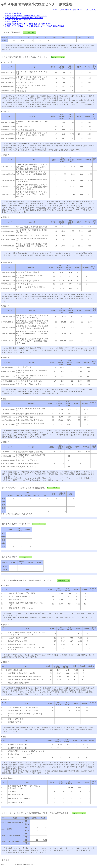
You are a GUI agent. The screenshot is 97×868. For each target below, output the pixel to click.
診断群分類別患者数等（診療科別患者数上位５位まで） (26, 15)
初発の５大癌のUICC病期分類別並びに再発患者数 (24, 18)
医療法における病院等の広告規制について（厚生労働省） (75, 10)
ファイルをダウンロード (30, 32)
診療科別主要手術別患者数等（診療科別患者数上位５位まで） (29, 24)
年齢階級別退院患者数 (13, 13)
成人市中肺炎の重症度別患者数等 (18, 20)
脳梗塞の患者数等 (12, 22)
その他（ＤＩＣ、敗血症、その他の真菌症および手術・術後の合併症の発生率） (35, 26)
